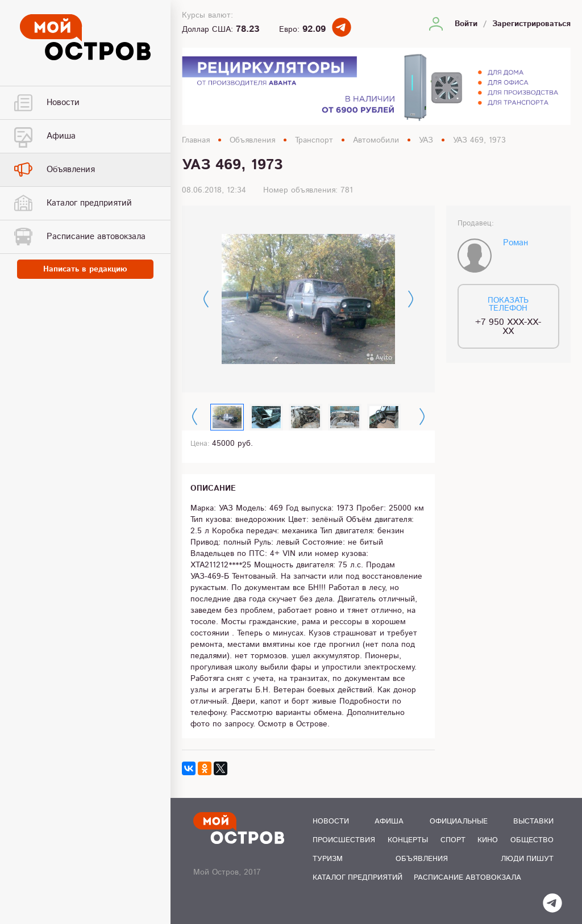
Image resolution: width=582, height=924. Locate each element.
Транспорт (314, 140)
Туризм (328, 859)
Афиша (389, 821)
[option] (308, 299)
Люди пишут (527, 859)
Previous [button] (206, 299)
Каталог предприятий (357, 878)
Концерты (408, 840)
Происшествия (344, 840)
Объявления (252, 140)
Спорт (453, 840)
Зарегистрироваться (531, 24)
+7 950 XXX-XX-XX (508, 327)
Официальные (459, 821)
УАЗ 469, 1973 (479, 140)
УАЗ (426, 140)
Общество (532, 840)
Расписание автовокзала (467, 878)
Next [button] (411, 299)
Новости (331, 821)
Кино (488, 840)
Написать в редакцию (85, 269)
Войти (466, 24)
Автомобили (376, 140)
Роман (516, 243)
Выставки (533, 821)
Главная (196, 140)
